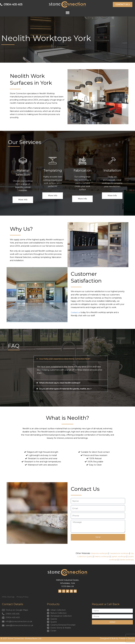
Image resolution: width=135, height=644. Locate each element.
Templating (53, 170)
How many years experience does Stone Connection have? (66, 359)
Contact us (76, 313)
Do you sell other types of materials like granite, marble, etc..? (67, 389)
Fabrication (82, 170)
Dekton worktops (100, 557)
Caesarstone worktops (118, 554)
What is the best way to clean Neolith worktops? (62, 383)
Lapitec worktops (118, 557)
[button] (68, 13)
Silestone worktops (97, 554)
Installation (112, 170)
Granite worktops (126, 560)
